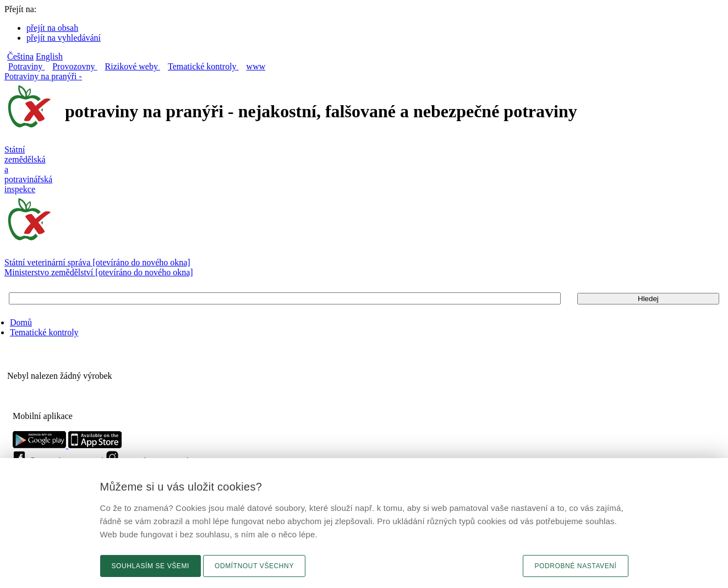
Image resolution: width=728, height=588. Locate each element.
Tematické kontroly (44, 332)
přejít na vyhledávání (64, 38)
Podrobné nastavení (575, 566)
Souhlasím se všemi (151, 566)
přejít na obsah (52, 28)
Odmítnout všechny (254, 566)
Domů (21, 322)
